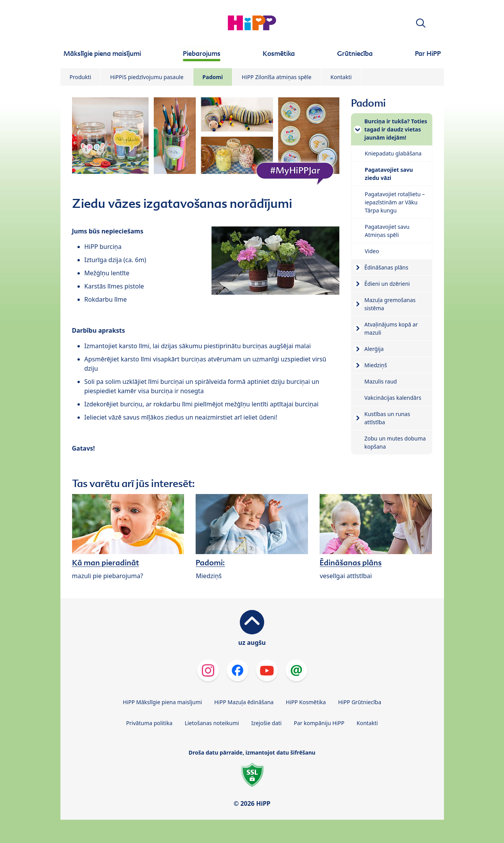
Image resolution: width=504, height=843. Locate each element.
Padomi (213, 77)
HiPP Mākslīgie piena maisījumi (162, 702)
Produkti (81, 77)
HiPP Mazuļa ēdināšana (244, 702)
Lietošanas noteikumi (212, 723)
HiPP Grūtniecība (360, 702)
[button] (421, 23)
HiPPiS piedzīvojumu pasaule (147, 77)
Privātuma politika (149, 723)
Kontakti (341, 77)
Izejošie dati (267, 723)
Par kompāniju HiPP (319, 723)
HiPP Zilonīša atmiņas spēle (277, 77)
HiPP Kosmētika (306, 702)
